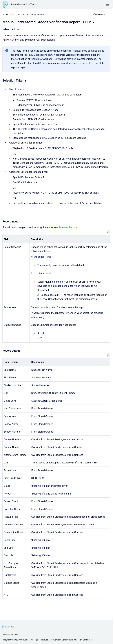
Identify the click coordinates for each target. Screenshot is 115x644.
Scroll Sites (67, 640)
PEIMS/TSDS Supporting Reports (29, 14)
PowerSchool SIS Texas (24, 5)
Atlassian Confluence (83, 640)
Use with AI (100, 14)
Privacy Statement (10, 635)
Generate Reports (68, 227)
